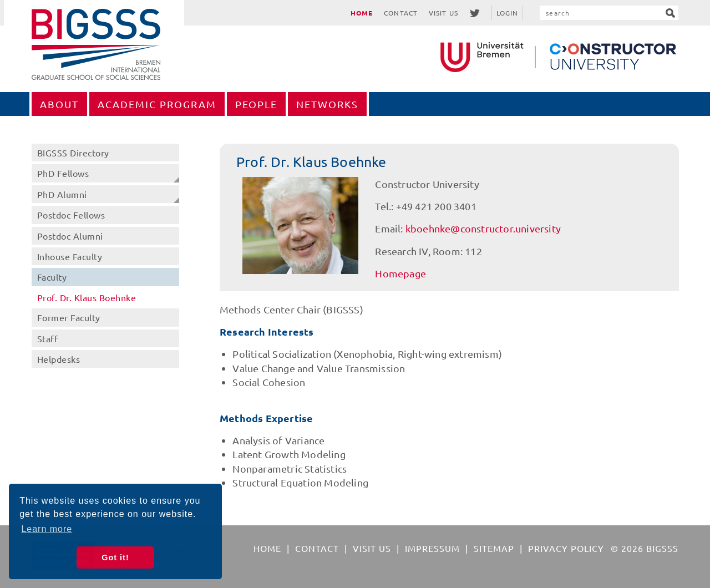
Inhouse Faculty (70, 256)
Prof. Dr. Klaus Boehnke (87, 297)
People (256, 104)
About (59, 104)
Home (362, 13)
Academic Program (157, 104)
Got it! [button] (115, 557)
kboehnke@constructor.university (483, 228)
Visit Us (443, 13)
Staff (48, 338)
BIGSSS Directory (73, 153)
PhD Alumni (62, 194)
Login (508, 13)
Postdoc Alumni (70, 236)
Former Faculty (69, 317)
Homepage (400, 273)
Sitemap (494, 548)
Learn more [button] (47, 529)
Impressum (432, 548)
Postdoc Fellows (71, 215)
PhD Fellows (63, 173)
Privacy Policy (566, 548)
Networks (327, 104)
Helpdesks (59, 359)
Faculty (52, 277)
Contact (401, 13)
